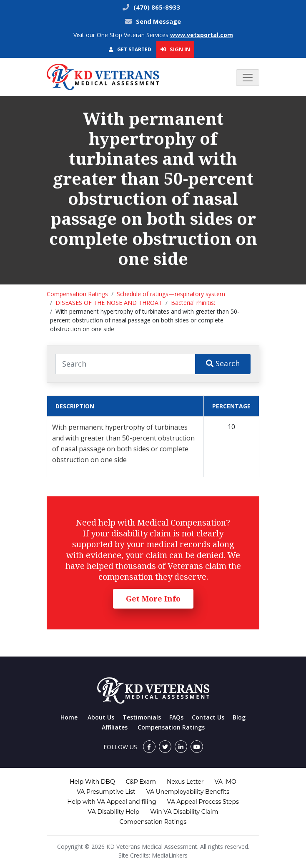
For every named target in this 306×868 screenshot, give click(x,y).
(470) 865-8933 (156, 7)
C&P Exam (141, 782)
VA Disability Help (114, 812)
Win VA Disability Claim (184, 812)
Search (223, 363)
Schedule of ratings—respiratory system (171, 294)
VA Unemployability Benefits (188, 792)
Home (69, 717)
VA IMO (225, 782)
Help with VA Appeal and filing (112, 802)
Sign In (175, 49)
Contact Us (208, 717)
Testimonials (142, 717)
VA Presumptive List (106, 792)
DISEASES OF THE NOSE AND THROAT (109, 303)
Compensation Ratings (77, 294)
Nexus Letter (185, 782)
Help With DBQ (92, 782)
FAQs (176, 717)
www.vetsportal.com (202, 35)
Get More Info (153, 599)
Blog (239, 717)
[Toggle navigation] (248, 78)
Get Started (130, 49)
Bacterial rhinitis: (193, 303)
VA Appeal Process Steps (203, 802)
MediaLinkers (170, 855)
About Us (101, 717)
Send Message (158, 21)
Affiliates (115, 727)
